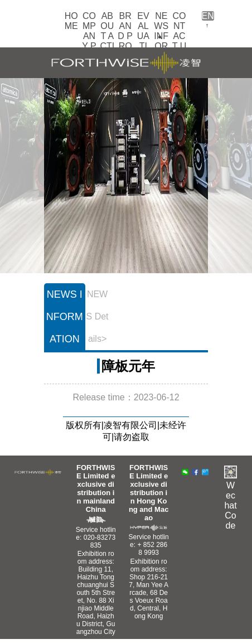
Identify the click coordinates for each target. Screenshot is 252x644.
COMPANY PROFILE (89, 46)
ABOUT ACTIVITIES (107, 41)
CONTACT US (179, 36)
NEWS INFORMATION (161, 46)
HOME (71, 21)
